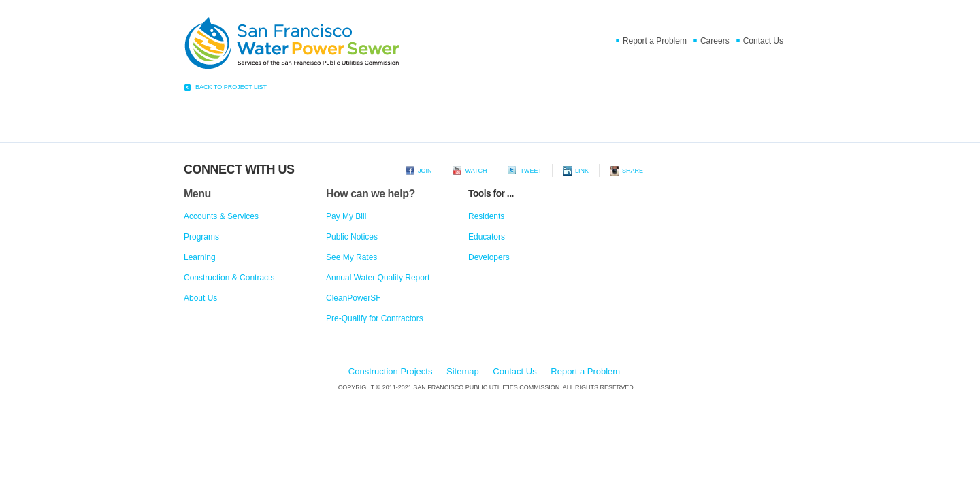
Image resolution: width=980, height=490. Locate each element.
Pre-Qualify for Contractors (375, 318)
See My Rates (352, 257)
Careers (715, 41)
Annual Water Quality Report (378, 278)
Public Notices (352, 237)
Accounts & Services (221, 216)
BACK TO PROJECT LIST (231, 87)
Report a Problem (655, 41)
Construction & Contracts (229, 278)
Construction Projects (391, 371)
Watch (476, 171)
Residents (486, 216)
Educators (487, 237)
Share (633, 171)
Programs (201, 237)
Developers (489, 257)
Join (425, 171)
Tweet (531, 171)
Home (293, 45)
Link (582, 171)
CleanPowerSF (354, 298)
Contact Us (763, 41)
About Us (200, 298)
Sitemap (463, 371)
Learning (200, 257)
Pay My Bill (346, 216)
